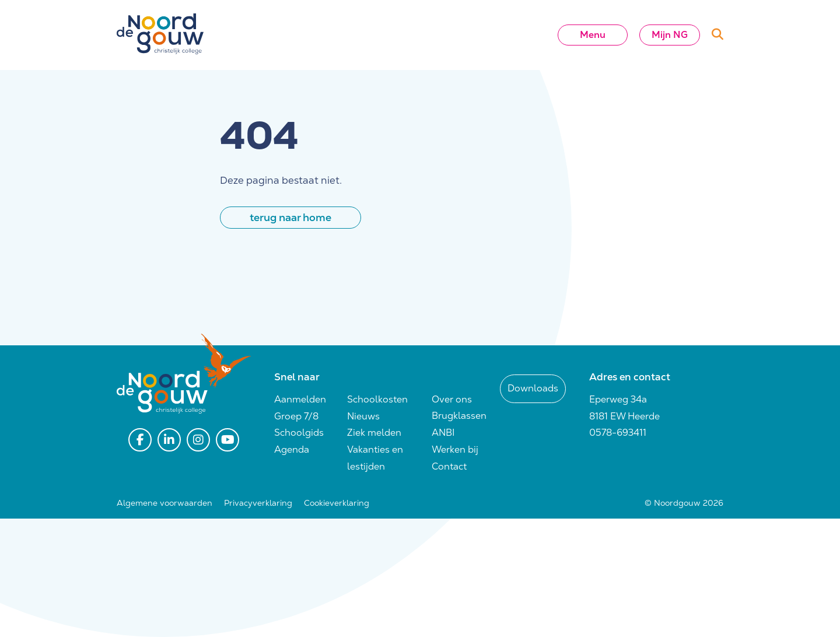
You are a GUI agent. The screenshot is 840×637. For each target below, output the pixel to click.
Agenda (292, 449)
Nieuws (363, 416)
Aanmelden (300, 399)
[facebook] (140, 440)
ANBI (443, 433)
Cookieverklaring (337, 503)
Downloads (533, 388)
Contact (449, 466)
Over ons (452, 399)
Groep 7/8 (296, 416)
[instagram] (198, 440)
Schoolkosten (377, 399)
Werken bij (455, 449)
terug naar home (290, 217)
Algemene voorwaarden (164, 503)
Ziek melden (374, 433)
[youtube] (228, 440)
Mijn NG (670, 35)
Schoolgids (299, 433)
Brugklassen (459, 416)
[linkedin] (169, 440)
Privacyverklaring (258, 503)
